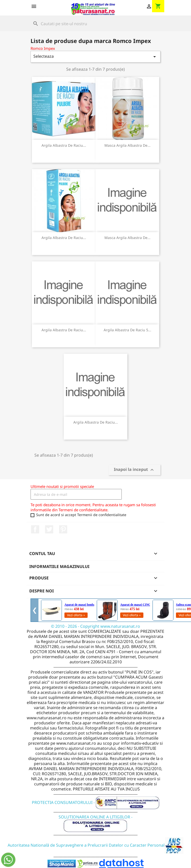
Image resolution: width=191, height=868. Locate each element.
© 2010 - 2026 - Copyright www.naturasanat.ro (95, 626)
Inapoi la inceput (134, 470)
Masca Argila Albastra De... (127, 145)
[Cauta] (95, 24)
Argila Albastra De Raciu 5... (127, 330)
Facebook (35, 529)
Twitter (49, 529)
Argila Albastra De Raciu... (64, 238)
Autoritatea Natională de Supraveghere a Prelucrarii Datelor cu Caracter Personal (96, 845)
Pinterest (63, 529)
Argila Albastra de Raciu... (64, 145)
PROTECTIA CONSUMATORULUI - (96, 802)
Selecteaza (95, 57)
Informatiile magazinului (59, 566)
